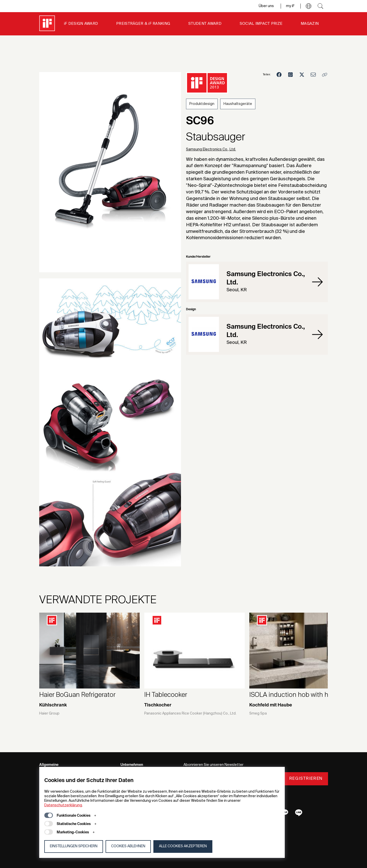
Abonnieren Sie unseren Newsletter (213, 765)
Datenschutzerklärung (63, 805)
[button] (309, 6)
